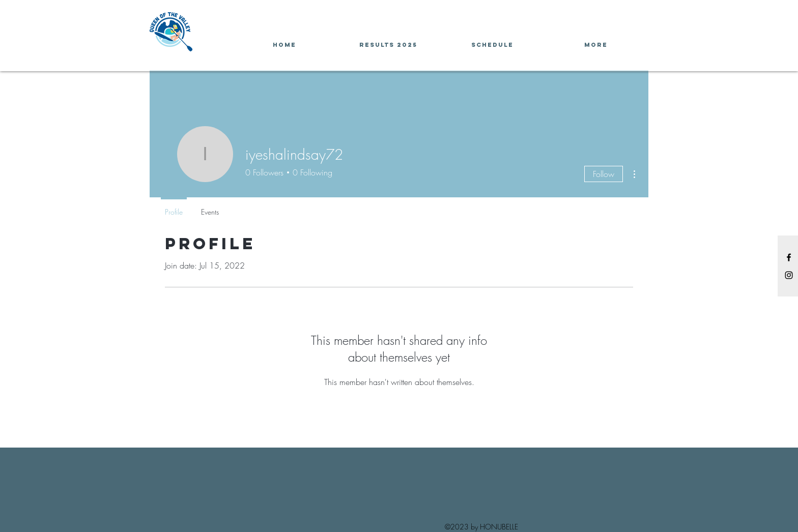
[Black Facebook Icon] (789, 257)
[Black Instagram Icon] (789, 275)
